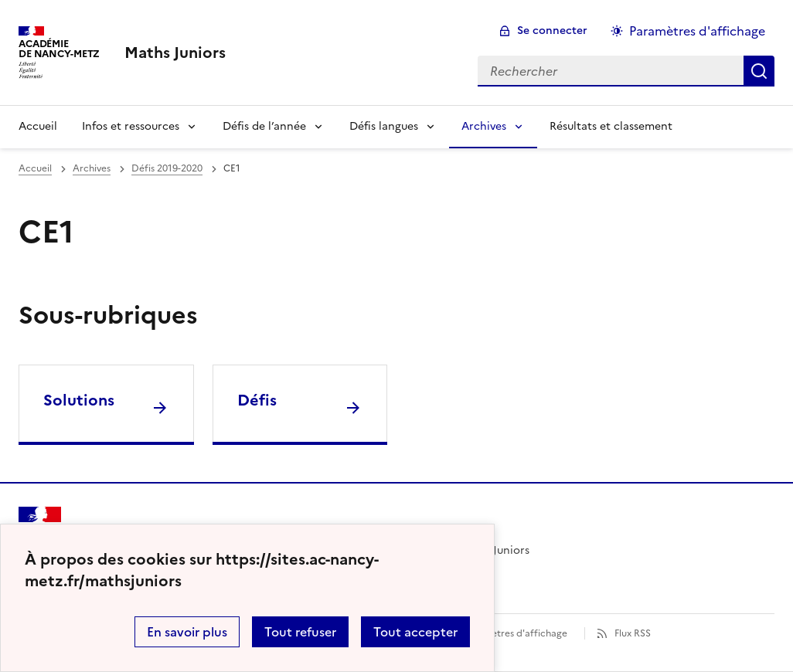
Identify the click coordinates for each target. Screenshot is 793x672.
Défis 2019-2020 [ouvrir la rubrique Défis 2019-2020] (167, 168)
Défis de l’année (264, 126)
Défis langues (384, 126)
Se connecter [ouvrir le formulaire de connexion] (552, 31)
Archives (484, 126)
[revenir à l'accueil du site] (175, 53)
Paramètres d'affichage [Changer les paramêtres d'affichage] (697, 31)
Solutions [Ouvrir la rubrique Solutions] (79, 400)
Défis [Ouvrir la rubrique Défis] (257, 400)
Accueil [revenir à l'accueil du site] (35, 168)
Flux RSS (633, 633)
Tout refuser (300, 632)
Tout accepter (415, 632)
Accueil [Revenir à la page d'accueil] (38, 126)
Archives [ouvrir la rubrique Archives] (92, 168)
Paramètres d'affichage (515, 633)
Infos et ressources (131, 126)
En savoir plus (187, 632)
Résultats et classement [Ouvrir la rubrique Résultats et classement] (611, 126)
